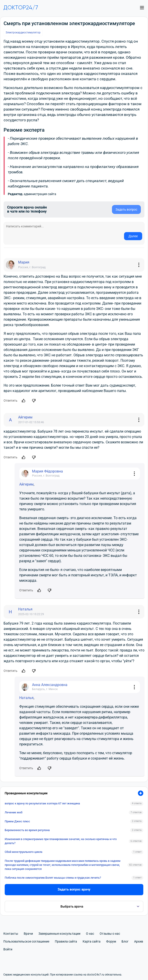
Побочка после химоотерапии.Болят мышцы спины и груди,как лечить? (53, 878)
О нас (90, 934)
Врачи (28, 934)
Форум (111, 941)
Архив (139, 941)
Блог (125, 941)
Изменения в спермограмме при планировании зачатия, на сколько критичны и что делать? (61, 841)
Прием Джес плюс (17, 821)
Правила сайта (66, 941)
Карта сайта (92, 941)
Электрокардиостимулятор (23, 33)
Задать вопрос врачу (74, 889)
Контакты (11, 934)
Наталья (26, 698)
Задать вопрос (126, 209)
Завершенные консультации (59, 934)
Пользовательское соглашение (26, 941)
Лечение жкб (14, 812)
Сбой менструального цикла (24, 852)
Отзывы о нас (110, 934)
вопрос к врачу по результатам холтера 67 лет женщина (42, 803)
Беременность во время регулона (27, 830)
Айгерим (26, 484)
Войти (8, 949)
